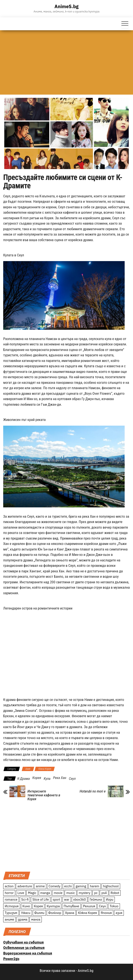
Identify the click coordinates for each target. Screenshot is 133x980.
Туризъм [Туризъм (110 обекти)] (11, 913)
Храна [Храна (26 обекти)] (70, 913)
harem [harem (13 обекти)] (95, 886)
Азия (28, 769)
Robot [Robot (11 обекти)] (115, 893)
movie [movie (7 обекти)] (58, 893)
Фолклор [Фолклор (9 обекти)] (55, 913)
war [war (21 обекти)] (67, 899)
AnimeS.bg (66, 6)
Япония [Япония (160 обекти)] (106, 913)
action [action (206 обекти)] (9, 886)
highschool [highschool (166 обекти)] (111, 886)
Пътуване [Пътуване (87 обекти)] (71, 906)
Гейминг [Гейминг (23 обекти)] (96, 899)
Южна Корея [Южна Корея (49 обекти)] (87, 913)
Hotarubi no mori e (93, 791)
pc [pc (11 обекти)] (96, 893)
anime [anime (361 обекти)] (40, 886)
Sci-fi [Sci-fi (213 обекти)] (25, 899)
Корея (37, 778)
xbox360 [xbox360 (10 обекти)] (80, 899)
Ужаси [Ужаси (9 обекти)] (26, 913)
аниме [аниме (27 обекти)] (9, 919)
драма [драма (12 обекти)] (23, 919)
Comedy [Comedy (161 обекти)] (55, 886)
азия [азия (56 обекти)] (119, 913)
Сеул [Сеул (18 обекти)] (102, 906)
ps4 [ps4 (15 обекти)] (104, 893)
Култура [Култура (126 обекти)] (53, 906)
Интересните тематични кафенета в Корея (44, 795)
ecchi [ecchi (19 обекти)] (68, 886)
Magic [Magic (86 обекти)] (32, 893)
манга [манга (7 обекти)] (36, 919)
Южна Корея (45, 769)
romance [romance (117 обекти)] (11, 899)
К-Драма (24, 779)
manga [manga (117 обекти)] (45, 893)
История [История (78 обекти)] (12, 906)
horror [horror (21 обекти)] (9, 893)
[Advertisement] (66, 62)
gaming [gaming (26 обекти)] (81, 886)
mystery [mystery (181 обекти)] (84, 893)
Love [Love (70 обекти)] (21, 893)
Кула (47, 779)
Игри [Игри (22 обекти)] (110, 899)
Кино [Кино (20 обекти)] (26, 906)
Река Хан (60, 778)
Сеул (72, 779)
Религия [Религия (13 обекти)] (89, 906)
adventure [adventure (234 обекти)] (25, 886)
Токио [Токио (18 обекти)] (114, 906)
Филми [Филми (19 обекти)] (39, 913)
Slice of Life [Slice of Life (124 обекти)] (41, 899)
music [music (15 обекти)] (70, 893)
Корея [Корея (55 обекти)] (38, 906)
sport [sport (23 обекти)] (56, 899)
